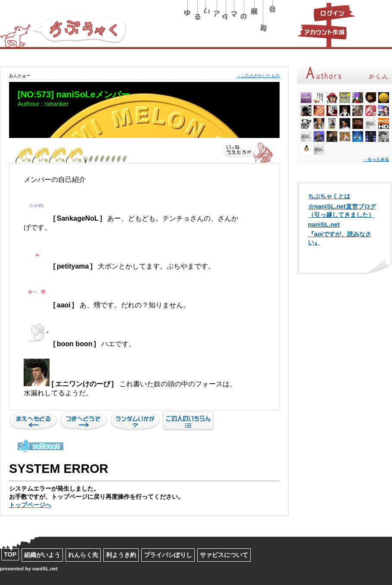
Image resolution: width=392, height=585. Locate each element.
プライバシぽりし (168, 555)
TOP (10, 554)
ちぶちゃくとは (329, 196)
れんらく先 (83, 555)
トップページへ (30, 505)
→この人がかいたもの (258, 76)
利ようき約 (121, 555)
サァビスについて (224, 555)
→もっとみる (376, 159)
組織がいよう (42, 555)
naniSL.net (324, 225)
